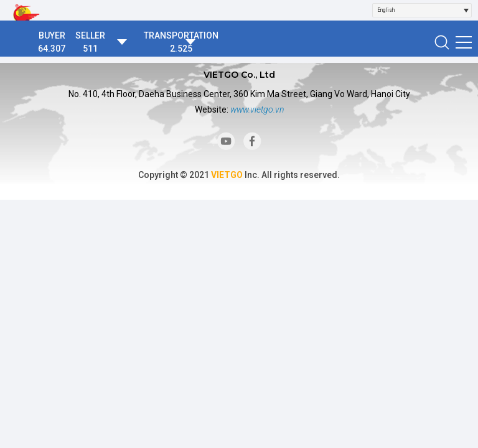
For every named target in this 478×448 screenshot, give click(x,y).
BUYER (52, 35)
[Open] (466, 10)
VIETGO (227, 175)
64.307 (52, 49)
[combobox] (422, 10)
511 (90, 49)
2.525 (181, 49)
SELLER (90, 35)
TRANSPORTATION (181, 35)
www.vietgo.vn (257, 110)
